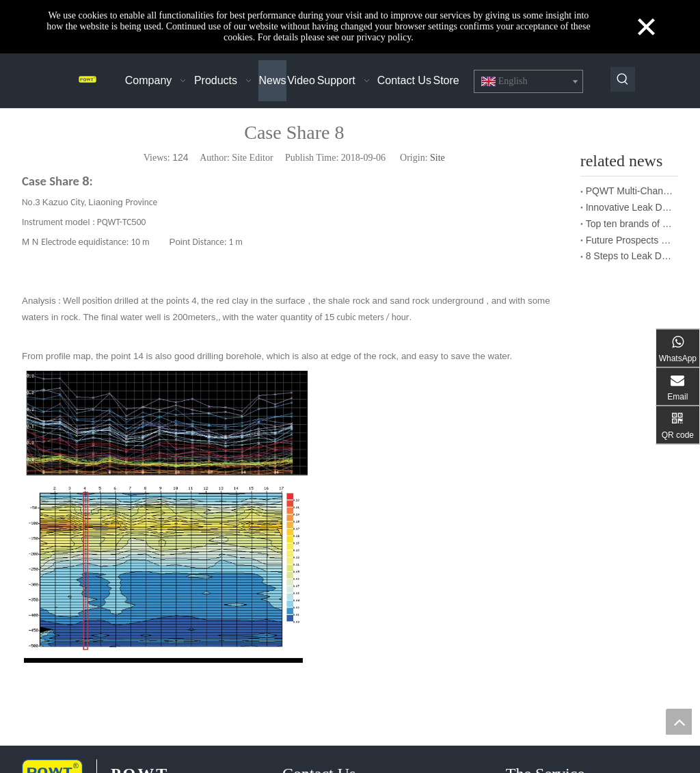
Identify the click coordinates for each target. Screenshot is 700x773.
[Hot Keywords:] (623, 79)
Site (437, 158)
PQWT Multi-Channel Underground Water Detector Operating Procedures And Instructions (629, 191)
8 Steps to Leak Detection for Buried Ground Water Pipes (629, 256)
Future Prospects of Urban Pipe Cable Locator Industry (629, 240)
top (679, 722)
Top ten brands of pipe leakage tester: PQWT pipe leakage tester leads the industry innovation (629, 224)
